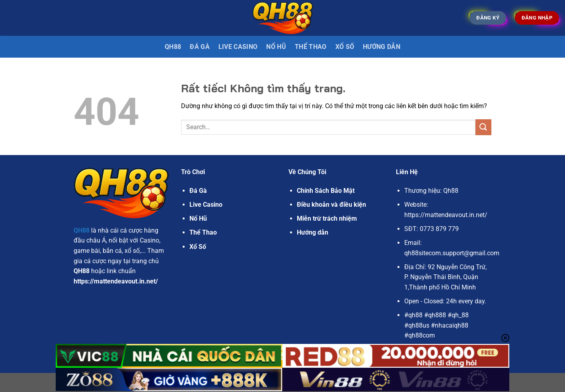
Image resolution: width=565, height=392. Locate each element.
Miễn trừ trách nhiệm (327, 218)
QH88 (173, 47)
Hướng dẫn (382, 47)
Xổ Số (345, 47)
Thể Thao (311, 47)
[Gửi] (483, 127)
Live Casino (238, 47)
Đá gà (200, 47)
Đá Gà (198, 191)
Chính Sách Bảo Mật (326, 191)
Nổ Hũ (276, 47)
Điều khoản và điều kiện (331, 205)
